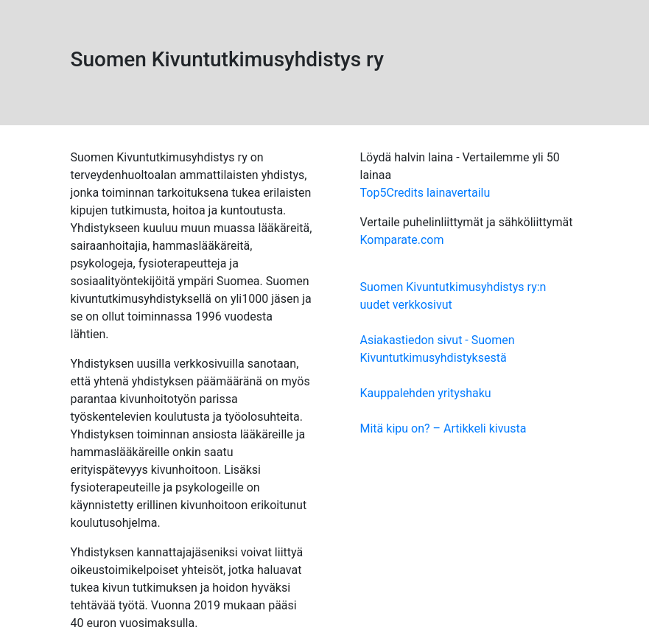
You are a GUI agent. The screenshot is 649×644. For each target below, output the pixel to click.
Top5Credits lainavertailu (425, 193)
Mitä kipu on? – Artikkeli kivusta (443, 428)
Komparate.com (402, 240)
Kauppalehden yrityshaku (426, 393)
